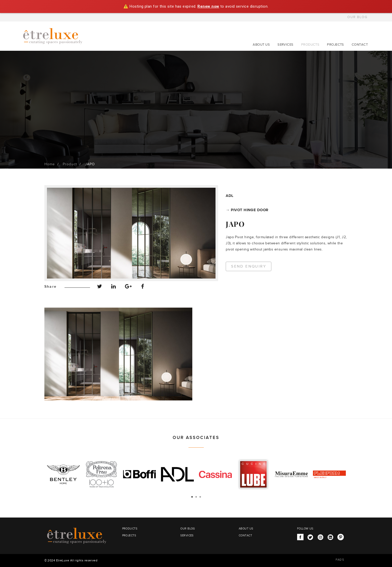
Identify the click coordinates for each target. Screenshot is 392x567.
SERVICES (286, 45)
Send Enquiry (249, 266)
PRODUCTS (310, 45)
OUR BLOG (357, 17)
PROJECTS (336, 45)
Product (70, 164)
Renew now (208, 6)
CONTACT (360, 45)
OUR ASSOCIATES (196, 438)
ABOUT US (261, 45)
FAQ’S (340, 560)
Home (50, 164)
